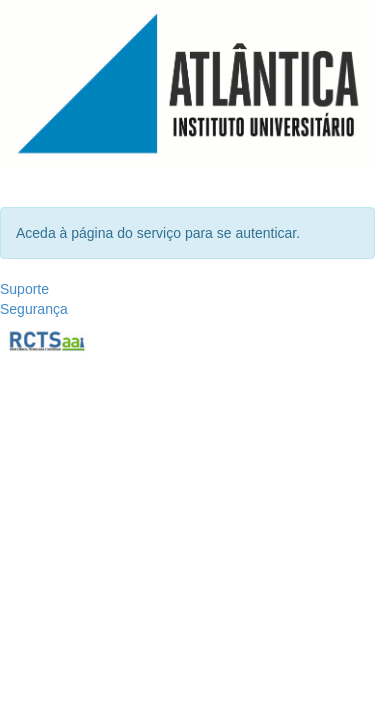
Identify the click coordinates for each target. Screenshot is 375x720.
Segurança (34, 309)
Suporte (24, 289)
